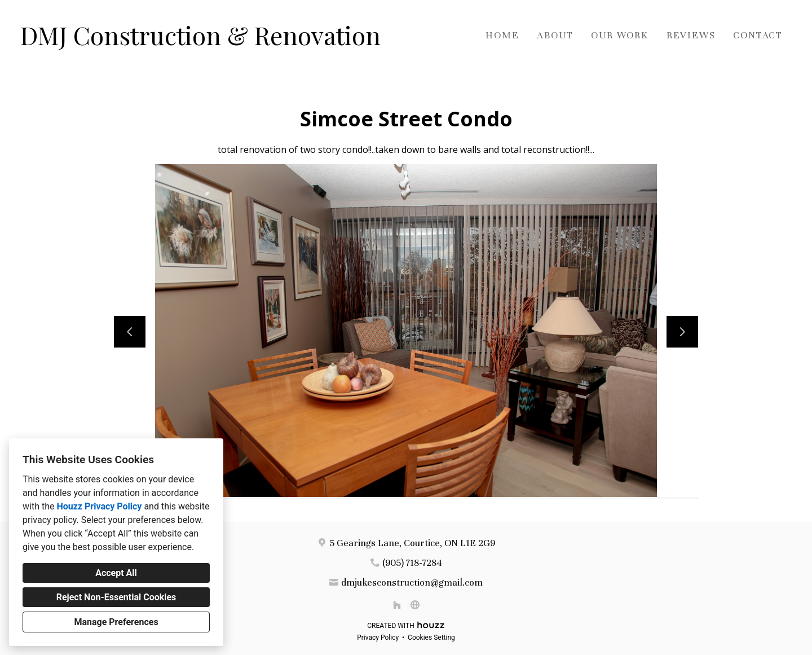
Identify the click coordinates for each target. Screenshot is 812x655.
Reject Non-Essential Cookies (116, 597)
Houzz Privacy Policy (99, 506)
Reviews (691, 35)
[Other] (415, 605)
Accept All (116, 573)
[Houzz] (397, 605)
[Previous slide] (130, 332)
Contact (758, 35)
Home (502, 35)
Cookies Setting (431, 638)
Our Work (619, 35)
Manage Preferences (116, 622)
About (555, 35)
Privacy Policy (378, 638)
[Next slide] (682, 332)
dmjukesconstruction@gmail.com (412, 583)
